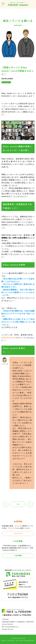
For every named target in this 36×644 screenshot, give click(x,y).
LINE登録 (18, 556)
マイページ (18, 534)
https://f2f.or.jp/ (9, 629)
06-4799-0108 (9, 624)
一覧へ (18, 504)
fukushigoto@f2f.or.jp (12, 627)
